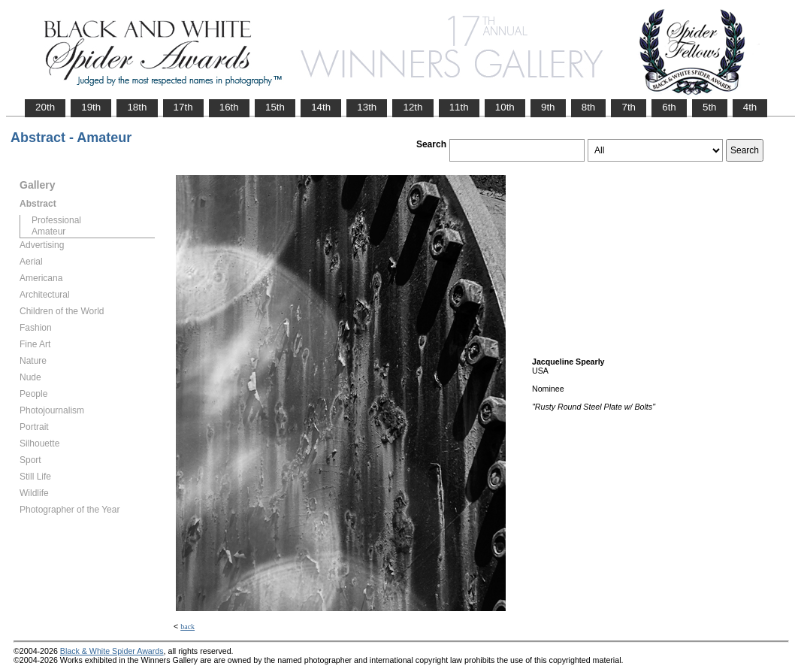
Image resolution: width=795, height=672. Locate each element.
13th (367, 107)
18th (137, 107)
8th (589, 107)
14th (321, 107)
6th (669, 107)
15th (275, 107)
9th (548, 107)
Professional (56, 220)
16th (229, 107)
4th (750, 107)
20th (45, 107)
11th (459, 107)
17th (183, 107)
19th (91, 107)
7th (629, 107)
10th (505, 107)
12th (413, 107)
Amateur (48, 232)
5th (710, 107)
